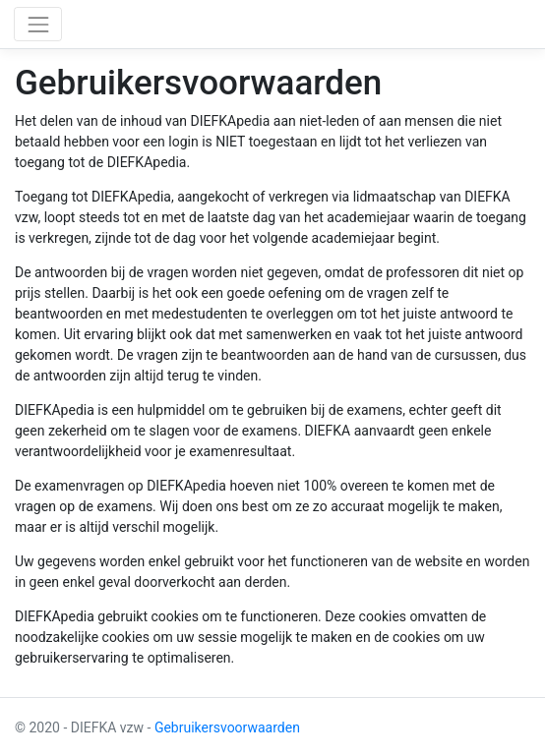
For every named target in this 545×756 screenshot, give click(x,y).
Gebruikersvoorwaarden (227, 727)
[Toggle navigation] (38, 24)
